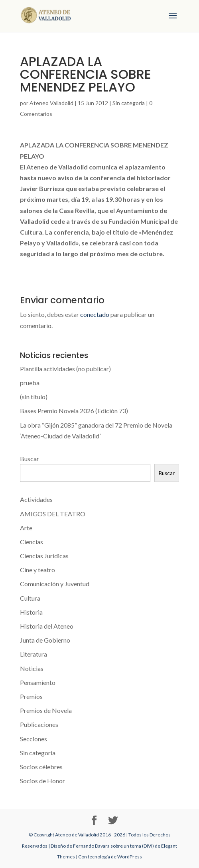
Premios (31, 696)
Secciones (33, 739)
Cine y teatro (37, 570)
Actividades (36, 499)
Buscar (30, 459)
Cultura (30, 598)
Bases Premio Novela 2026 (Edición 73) (74, 411)
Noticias (32, 668)
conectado (95, 314)
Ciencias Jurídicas (44, 556)
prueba (30, 383)
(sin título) (34, 397)
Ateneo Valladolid (51, 103)
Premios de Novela (46, 710)
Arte (26, 528)
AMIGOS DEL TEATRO (53, 514)
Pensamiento (38, 682)
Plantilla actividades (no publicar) (65, 369)
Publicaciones (39, 724)
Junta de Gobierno (45, 640)
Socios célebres (41, 767)
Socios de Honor (42, 781)
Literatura (33, 654)
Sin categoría (129, 103)
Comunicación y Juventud (55, 584)
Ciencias (32, 542)
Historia (31, 612)
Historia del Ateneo (47, 626)
